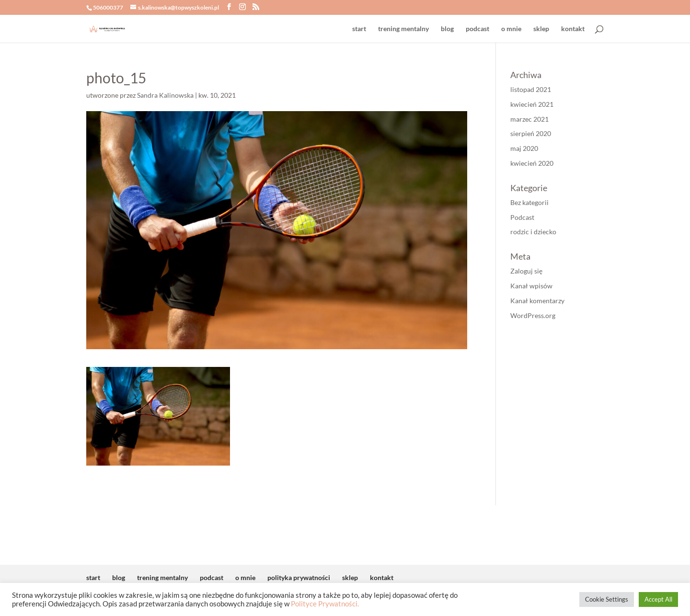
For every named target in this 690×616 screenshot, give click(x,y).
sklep (541, 29)
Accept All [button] (658, 599)
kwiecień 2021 (532, 104)
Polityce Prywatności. (325, 604)
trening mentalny (403, 29)
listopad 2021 (531, 89)
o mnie (511, 29)
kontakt (573, 29)
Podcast (522, 217)
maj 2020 (524, 148)
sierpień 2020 (531, 133)
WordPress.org (533, 315)
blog (447, 29)
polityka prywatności (299, 577)
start (359, 29)
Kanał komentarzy (537, 301)
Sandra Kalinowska (165, 95)
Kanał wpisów (531, 286)
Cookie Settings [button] (607, 599)
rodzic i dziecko (533, 232)
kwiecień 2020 (532, 163)
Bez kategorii (529, 202)
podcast (477, 29)
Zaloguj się (526, 271)
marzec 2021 (529, 119)
